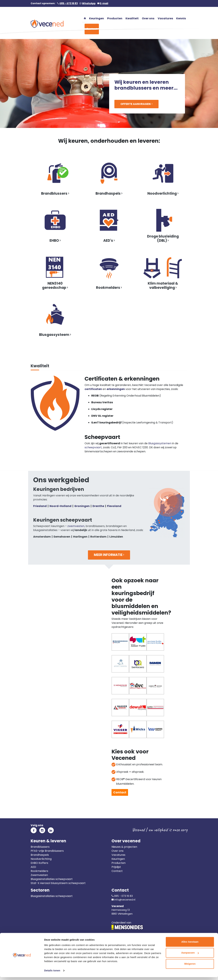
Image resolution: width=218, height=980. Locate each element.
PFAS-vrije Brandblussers (47, 851)
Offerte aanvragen (136, 103)
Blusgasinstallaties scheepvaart (52, 879)
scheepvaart (93, 447)
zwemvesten (76, 526)
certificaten (93, 389)
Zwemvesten (39, 875)
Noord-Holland (60, 506)
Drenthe (98, 506)
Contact (120, 792)
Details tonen (52, 973)
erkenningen (116, 389)
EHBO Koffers (39, 863)
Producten (119, 863)
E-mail (104, 3)
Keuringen (118, 859)
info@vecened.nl (125, 900)
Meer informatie (109, 555)
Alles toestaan (190, 945)
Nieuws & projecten (124, 847)
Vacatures (118, 855)
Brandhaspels (40, 855)
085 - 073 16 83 (69, 3)
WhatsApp (89, 3)
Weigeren (190, 967)
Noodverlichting (41, 859)
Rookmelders (39, 871)
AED (33, 867)
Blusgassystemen (160, 443)
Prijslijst (116, 867)
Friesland (40, 506)
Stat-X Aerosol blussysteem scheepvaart (58, 883)
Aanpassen (190, 956)
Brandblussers (40, 847)
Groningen (82, 506)
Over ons (118, 851)
